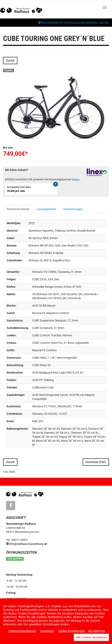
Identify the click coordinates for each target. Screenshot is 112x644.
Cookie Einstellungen (72, 631)
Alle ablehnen (96, 631)
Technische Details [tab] (18, 209)
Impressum (47, 631)
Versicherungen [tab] (73, 209)
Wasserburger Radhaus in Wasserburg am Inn (75, 23)
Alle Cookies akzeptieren (91, 637)
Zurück (10, 61)
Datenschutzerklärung (22, 631)
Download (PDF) (96, 462)
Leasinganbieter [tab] (46, 209)
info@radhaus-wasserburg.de (28, 544)
